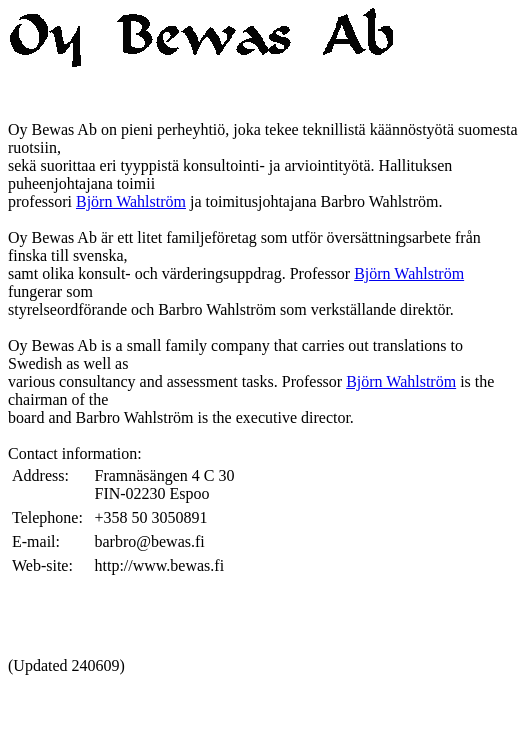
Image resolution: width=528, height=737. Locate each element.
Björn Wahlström (131, 201)
